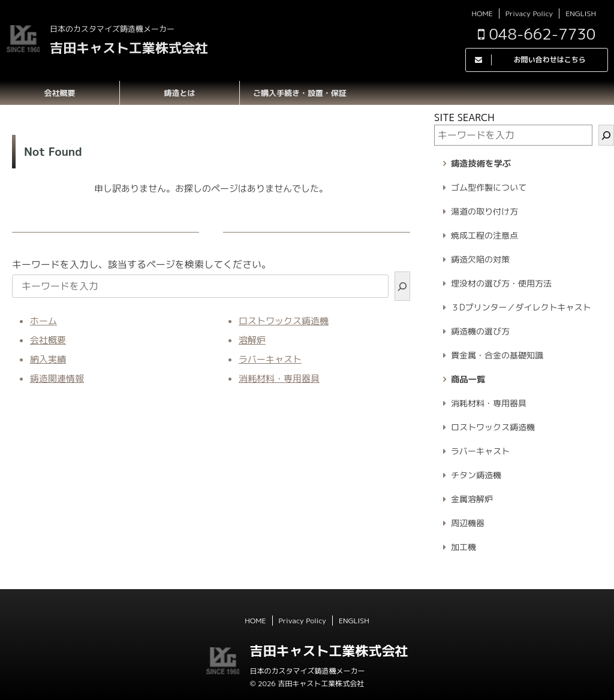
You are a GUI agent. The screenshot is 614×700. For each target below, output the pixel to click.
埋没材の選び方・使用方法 (501, 283)
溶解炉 (252, 340)
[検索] (402, 286)
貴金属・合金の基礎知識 (497, 355)
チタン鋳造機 (476, 475)
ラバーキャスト (270, 359)
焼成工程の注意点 (484, 235)
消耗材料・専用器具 (279, 378)
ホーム (43, 321)
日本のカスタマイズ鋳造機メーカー (307, 671)
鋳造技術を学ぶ (481, 164)
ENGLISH (581, 13)
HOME (482, 13)
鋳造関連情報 (57, 378)
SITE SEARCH (464, 117)
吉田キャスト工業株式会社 (129, 48)
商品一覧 (468, 379)
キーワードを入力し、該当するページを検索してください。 (142, 264)
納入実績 (48, 359)
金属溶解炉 (472, 499)
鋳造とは (179, 93)
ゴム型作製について (489, 187)
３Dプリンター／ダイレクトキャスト (521, 307)
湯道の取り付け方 (484, 211)
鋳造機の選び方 (480, 331)
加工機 (463, 547)
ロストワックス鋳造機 (284, 321)
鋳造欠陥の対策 (480, 259)
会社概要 (59, 93)
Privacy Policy (529, 13)
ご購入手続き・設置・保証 (300, 93)
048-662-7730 (537, 34)
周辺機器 (468, 523)
